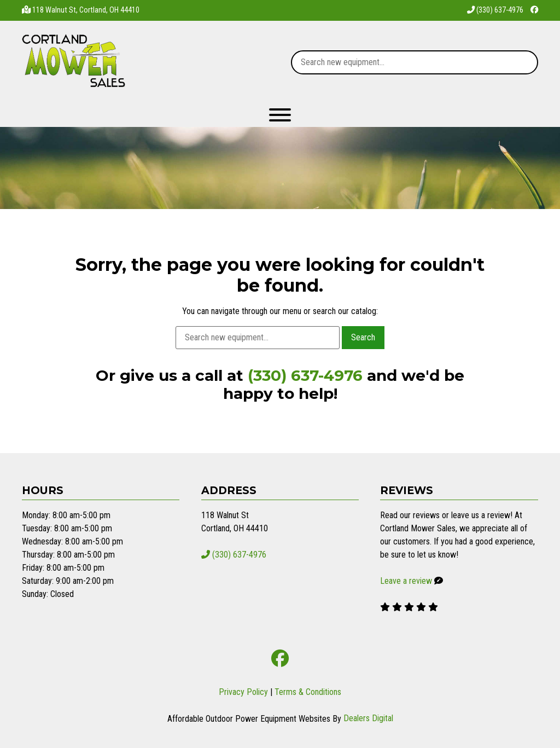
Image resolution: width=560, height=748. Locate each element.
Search (363, 337)
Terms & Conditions (308, 692)
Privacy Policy (243, 692)
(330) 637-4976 (495, 10)
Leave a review (406, 581)
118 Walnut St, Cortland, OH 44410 (86, 10)
